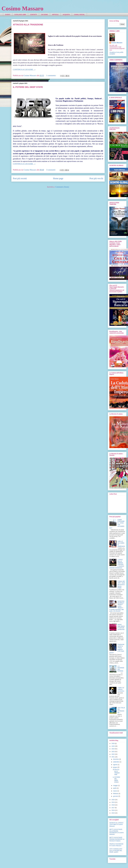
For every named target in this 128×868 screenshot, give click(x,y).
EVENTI (8, 15)
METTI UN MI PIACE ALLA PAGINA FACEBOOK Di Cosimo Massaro (117, 832)
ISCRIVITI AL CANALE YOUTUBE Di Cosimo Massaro (116, 824)
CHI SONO (44, 15)
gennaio (116, 796)
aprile (115, 788)
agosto (115, 765)
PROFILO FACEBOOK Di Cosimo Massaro (116, 845)
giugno (115, 767)
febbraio (116, 794)
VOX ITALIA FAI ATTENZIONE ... (121, 710)
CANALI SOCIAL (79, 15)
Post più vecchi (96, 178)
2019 (113, 802)
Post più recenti (20, 178)
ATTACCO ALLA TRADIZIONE (28, 25)
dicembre (116, 759)
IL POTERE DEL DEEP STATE (28, 87)
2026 (113, 743)
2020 (113, 800)
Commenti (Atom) (62, 187)
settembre (116, 762)
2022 (113, 754)
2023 (113, 752)
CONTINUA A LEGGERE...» (24, 70)
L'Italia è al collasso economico (121, 689)
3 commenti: (51, 170)
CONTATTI (34, 15)
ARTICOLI (55, 15)
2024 (113, 749)
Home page (58, 178)
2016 (113, 810)
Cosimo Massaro (22, 8)
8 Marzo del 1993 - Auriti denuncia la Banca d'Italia (121, 585)
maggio (116, 785)
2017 (113, 808)
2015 (113, 813)
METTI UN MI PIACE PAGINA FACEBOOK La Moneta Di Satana (117, 839)
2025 (113, 746)
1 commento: (51, 75)
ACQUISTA (66, 15)
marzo (115, 791)
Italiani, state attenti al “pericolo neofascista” (121, 628)
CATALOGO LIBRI (20, 15)
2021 (113, 757)
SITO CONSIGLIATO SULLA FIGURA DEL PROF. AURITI (116, 851)
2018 (113, 805)
